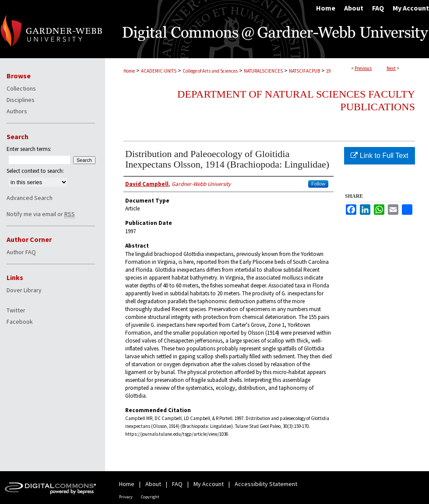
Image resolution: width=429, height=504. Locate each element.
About (153, 484)
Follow (318, 184)
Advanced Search (30, 198)
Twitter (16, 310)
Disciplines (21, 100)
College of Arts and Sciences (210, 71)
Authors (17, 111)
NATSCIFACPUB (304, 71)
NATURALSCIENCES (263, 71)
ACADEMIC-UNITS (159, 71)
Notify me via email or (41, 214)
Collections (21, 88)
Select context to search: (35, 171)
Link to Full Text (379, 156)
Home (129, 71)
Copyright (150, 497)
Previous (363, 68)
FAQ (177, 484)
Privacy (126, 497)
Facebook (20, 322)
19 (328, 71)
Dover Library (24, 290)
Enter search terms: (29, 149)
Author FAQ (21, 252)
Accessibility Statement (266, 484)
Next (391, 68)
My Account (209, 484)
